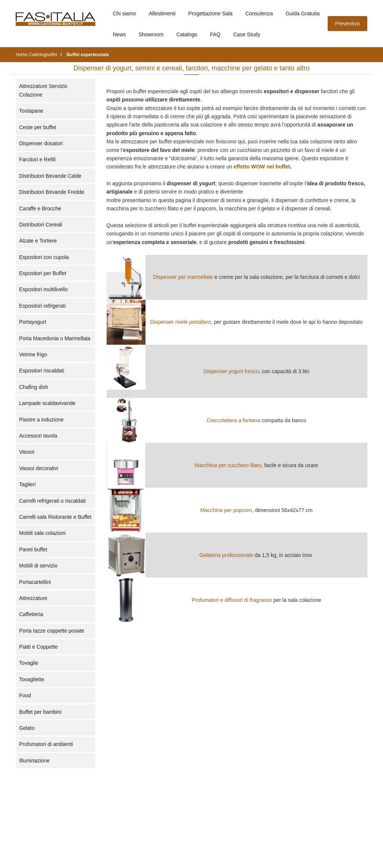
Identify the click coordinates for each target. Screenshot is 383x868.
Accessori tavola (38, 436)
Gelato (27, 728)
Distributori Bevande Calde (50, 176)
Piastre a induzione (41, 420)
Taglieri (27, 484)
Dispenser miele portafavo (181, 322)
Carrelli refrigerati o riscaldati (52, 501)
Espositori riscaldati (42, 371)
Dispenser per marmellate (183, 277)
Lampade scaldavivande (47, 403)
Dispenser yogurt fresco (231, 371)
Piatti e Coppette (39, 647)
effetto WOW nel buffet (262, 167)
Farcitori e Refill (37, 159)
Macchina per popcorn (226, 510)
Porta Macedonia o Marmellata (55, 338)
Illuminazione (34, 761)
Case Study (247, 34)
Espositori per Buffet (43, 273)
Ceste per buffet (38, 127)
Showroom (151, 34)
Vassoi (27, 452)
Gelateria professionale (226, 555)
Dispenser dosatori (41, 143)
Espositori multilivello (43, 289)
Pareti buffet (33, 549)
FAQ (215, 34)
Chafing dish (34, 387)
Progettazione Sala (210, 13)
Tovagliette (32, 679)
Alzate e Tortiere (38, 241)
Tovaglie (29, 663)
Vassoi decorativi (39, 468)
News (120, 34)
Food (25, 695)
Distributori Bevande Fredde (52, 192)
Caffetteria (31, 614)
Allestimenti (162, 13)
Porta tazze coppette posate (52, 631)
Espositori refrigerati (42, 306)
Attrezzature (33, 598)
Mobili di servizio (38, 566)
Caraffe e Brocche (40, 208)
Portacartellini (35, 582)
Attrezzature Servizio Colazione (43, 90)
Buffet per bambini (40, 712)
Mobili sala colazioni (42, 533)
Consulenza (259, 13)
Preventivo (347, 24)
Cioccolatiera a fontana (233, 420)
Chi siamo (125, 13)
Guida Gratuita (303, 13)
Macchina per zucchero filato (228, 465)
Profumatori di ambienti (46, 744)
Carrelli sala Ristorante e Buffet (55, 517)
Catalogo (187, 34)
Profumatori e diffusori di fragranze (232, 600)
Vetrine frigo (33, 354)
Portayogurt (33, 322)
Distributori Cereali (41, 225)
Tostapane (31, 111)
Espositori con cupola (44, 257)
